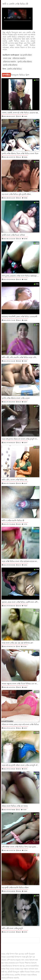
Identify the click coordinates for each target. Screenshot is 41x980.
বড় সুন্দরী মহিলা (26, 55)
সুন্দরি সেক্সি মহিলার (25, 62)
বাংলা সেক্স (7, 58)
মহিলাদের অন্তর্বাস (19, 58)
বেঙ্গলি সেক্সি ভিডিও (14, 69)
